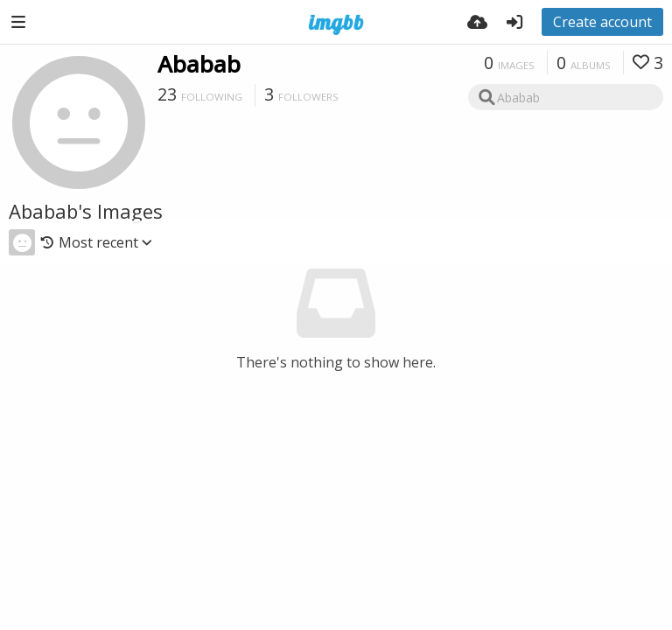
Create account (602, 22)
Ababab (199, 64)
